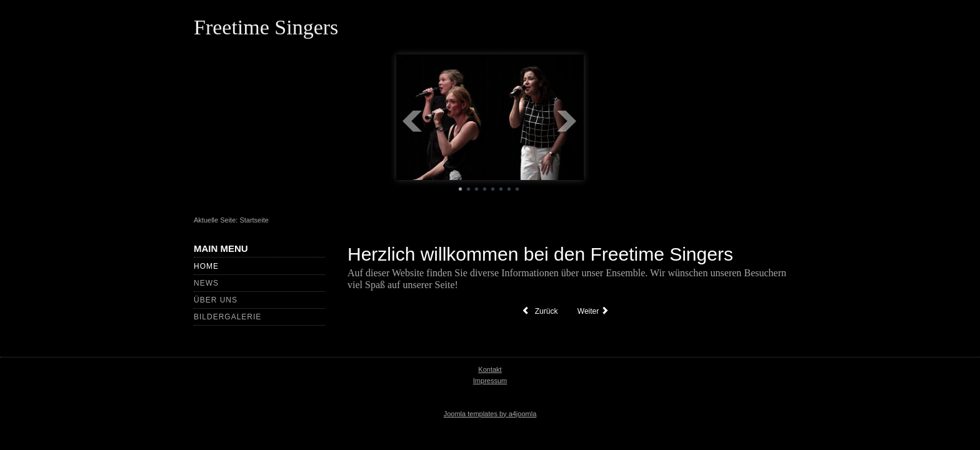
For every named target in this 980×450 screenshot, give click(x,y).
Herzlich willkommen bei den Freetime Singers (540, 254)
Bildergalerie (227, 317)
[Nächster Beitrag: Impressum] (595, 311)
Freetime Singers (266, 27)
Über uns (216, 300)
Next (567, 121)
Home (206, 266)
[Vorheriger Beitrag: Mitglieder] (540, 311)
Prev (412, 121)
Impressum (490, 381)
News (206, 283)
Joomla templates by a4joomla (490, 414)
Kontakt (490, 369)
